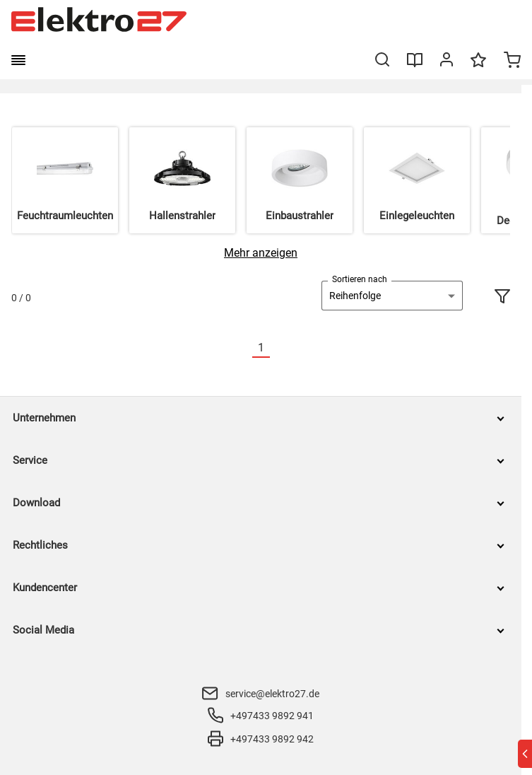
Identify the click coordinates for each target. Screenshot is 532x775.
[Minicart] (512, 62)
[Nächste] (278, 348)
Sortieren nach (360, 279)
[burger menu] (18, 60)
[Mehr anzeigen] (261, 253)
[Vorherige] (244, 348)
